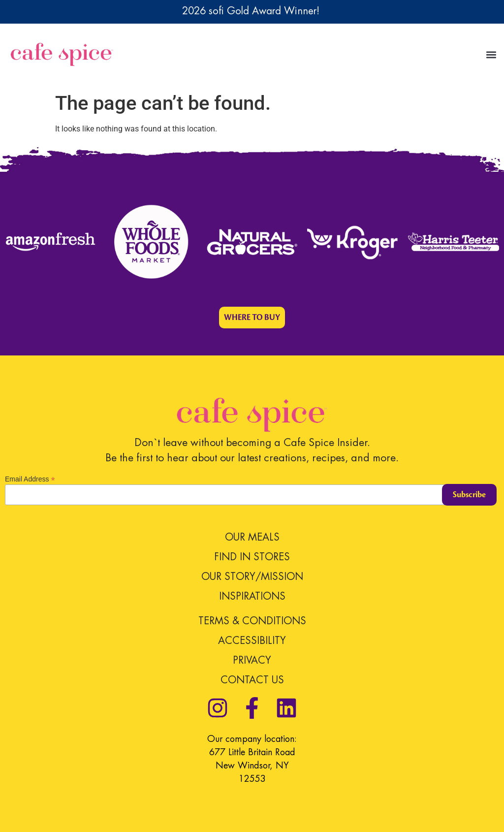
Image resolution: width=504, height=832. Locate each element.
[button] (491, 54)
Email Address (30, 479)
